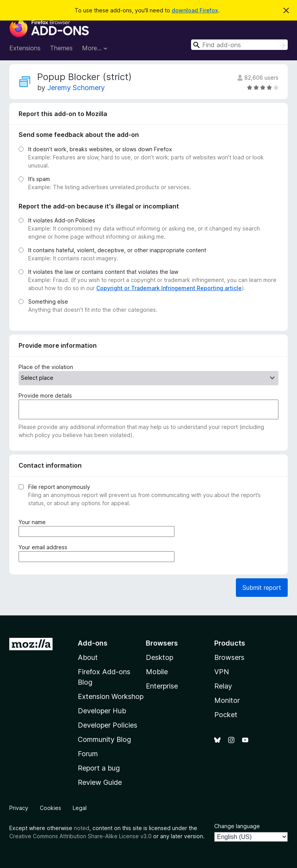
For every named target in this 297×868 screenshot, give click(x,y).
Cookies (50, 808)
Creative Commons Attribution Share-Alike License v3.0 (80, 836)
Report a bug (99, 768)
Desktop (160, 657)
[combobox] (239, 45)
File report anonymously (59, 487)
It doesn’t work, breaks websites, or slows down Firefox (100, 149)
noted (82, 828)
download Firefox (195, 10)
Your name (34, 522)
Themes (61, 48)
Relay (223, 686)
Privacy (19, 808)
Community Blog (104, 739)
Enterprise (162, 686)
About (88, 657)
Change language (237, 826)
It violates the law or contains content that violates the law (103, 272)
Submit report (262, 588)
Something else (48, 302)
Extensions (25, 48)
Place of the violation (46, 367)
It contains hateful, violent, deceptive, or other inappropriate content (117, 250)
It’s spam (39, 179)
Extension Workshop (111, 696)
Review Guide (100, 782)
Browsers (229, 657)
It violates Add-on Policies (62, 220)
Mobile (157, 672)
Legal (80, 808)
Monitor (227, 700)
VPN (222, 672)
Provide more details (45, 396)
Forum (88, 754)
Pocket (226, 715)
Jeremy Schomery (76, 88)
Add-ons (93, 643)
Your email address (44, 547)
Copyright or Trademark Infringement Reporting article (169, 288)
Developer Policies (108, 725)
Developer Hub (102, 711)
